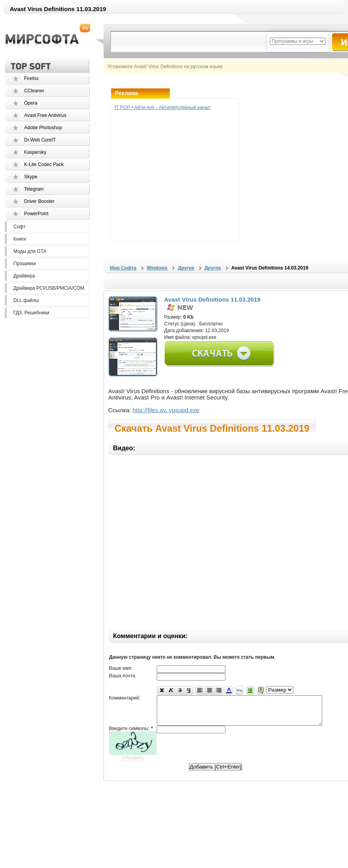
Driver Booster (39, 201)
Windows (157, 268)
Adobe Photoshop (43, 128)
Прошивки (25, 264)
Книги (20, 239)
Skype (31, 177)
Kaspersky (35, 152)
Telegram (34, 189)
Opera (31, 103)
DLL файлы (26, 300)
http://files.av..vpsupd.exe (166, 410)
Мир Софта (123, 268)
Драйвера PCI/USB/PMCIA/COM (49, 288)
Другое (186, 268)
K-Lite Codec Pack (44, 164)
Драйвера (24, 276)
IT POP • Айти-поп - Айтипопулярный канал (162, 107)
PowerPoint (36, 214)
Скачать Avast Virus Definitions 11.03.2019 (212, 427)
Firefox (32, 78)
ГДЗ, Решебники (31, 313)
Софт (19, 227)
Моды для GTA (30, 251)
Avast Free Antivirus (45, 115)
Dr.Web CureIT (40, 140)
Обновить (133, 764)
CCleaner (34, 91)
